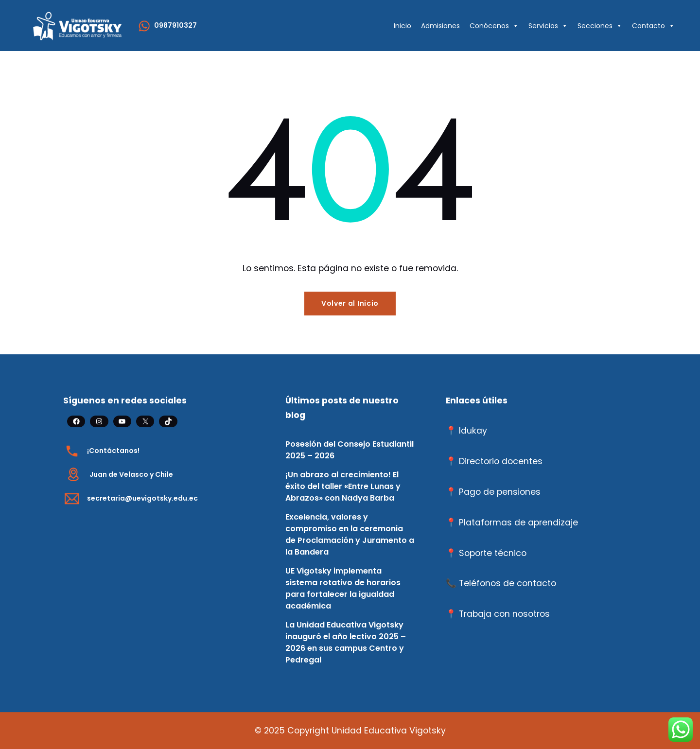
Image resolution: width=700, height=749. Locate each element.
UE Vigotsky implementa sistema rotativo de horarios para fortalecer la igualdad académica (343, 588)
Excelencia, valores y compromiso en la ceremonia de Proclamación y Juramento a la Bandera (350, 534)
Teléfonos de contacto (507, 583)
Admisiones (440, 26)
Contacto (653, 26)
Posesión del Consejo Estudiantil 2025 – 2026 (350, 450)
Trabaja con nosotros (504, 614)
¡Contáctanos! (113, 451)
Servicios (548, 26)
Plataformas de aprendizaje (518, 523)
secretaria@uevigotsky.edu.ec (142, 498)
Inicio (402, 26)
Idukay (473, 431)
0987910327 (175, 25)
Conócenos (494, 26)
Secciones (600, 26)
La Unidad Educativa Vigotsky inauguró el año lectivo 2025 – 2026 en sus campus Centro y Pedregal (346, 642)
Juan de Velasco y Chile (131, 474)
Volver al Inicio (350, 303)
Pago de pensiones (500, 492)
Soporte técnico (493, 553)
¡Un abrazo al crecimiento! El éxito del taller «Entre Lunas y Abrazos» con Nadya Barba (343, 486)
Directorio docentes (501, 461)
